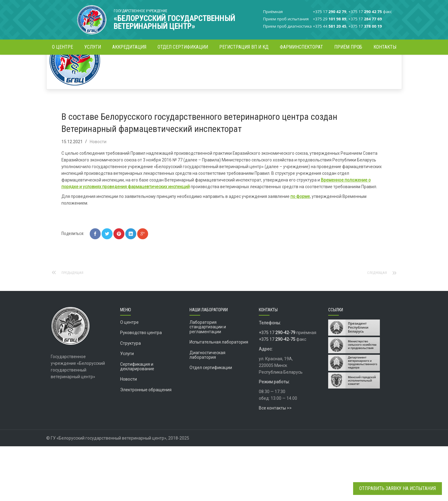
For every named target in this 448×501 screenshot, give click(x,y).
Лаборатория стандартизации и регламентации (208, 382)
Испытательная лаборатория (219, 397)
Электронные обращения (146, 444)
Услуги (127, 408)
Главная (154, 65)
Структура (130, 398)
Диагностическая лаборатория (207, 410)
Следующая (375, 327)
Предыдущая (75, 327)
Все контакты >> (275, 463)
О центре (129, 377)
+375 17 (277, 387)
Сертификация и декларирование (137, 421)
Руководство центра (141, 387)
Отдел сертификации (211, 422)
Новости (174, 65)
